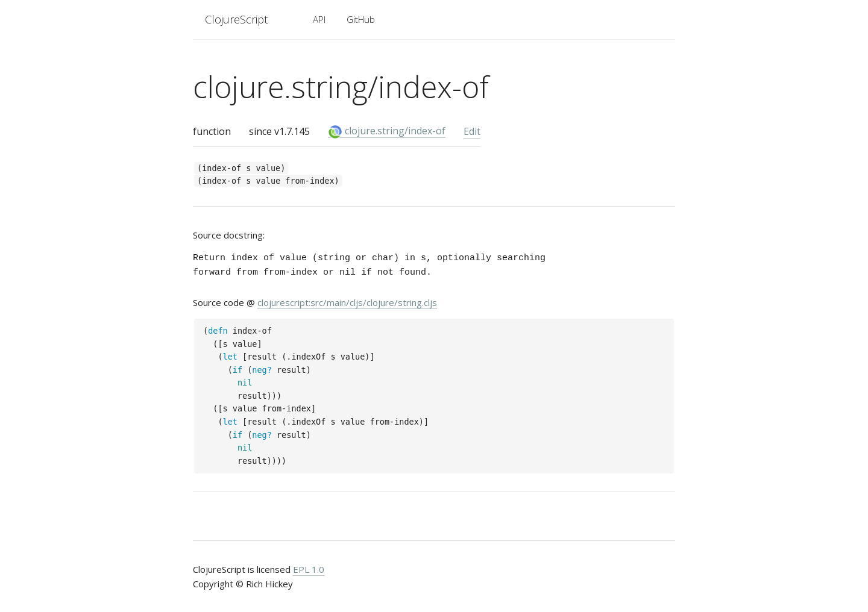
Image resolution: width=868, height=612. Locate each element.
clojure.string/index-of (387, 131)
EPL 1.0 (309, 569)
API (319, 19)
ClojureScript (236, 19)
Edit (472, 131)
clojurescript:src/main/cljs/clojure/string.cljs (347, 302)
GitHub (361, 19)
